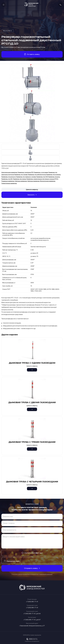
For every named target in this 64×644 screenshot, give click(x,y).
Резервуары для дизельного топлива (26, 177)
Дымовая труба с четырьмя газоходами (32, 482)
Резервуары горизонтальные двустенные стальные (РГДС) (7, 31)
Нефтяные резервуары (21, 181)
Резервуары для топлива (21, 175)
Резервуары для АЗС (7, 179)
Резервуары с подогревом (41, 172)
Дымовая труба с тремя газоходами (32, 442)
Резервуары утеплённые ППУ (26, 172)
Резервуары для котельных (53, 175)
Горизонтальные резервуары (9, 183)
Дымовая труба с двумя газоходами (32, 402)
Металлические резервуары (48, 181)
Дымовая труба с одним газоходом (32, 363)
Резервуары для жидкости (8, 177)
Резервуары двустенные (20, 179)
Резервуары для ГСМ (42, 177)
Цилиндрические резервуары (9, 172)
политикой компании (46, 574)
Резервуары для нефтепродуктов (37, 175)
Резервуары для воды (54, 177)
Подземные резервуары (8, 181)
